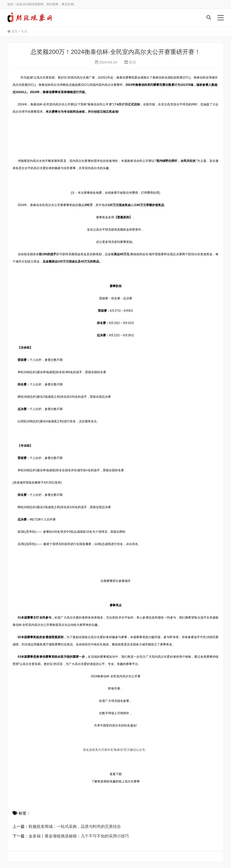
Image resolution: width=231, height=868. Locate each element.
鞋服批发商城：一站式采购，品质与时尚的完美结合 (75, 826)
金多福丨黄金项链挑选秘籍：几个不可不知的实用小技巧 (79, 836)
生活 (24, 31)
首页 (15, 31)
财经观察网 (31, 18)
